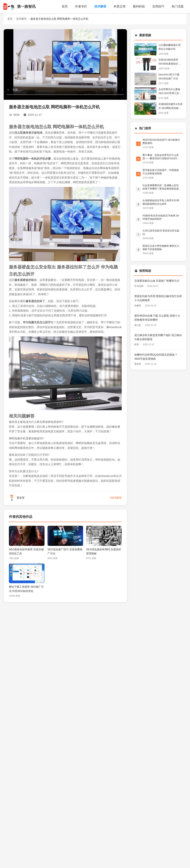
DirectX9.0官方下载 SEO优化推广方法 (169, 77)
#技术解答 (116, 498)
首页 (65, 7)
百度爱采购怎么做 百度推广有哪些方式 (157, 281)
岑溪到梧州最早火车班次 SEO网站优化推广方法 (171, 107)
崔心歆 (138, 325)
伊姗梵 (138, 306)
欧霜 (137, 344)
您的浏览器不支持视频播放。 (65, 64)
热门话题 (178, 7)
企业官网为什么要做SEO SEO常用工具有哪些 (170, 92)
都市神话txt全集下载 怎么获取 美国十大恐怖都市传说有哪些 (157, 318)
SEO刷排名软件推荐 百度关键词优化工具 (26, 551)
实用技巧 (158, 7)
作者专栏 (81, 7)
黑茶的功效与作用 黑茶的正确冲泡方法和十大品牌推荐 (158, 298)
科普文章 (120, 7)
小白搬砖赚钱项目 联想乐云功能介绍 (170, 47)
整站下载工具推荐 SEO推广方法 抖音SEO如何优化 (26, 589)
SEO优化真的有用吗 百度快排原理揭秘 (104, 551)
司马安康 (139, 286)
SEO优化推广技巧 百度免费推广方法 (65, 551)
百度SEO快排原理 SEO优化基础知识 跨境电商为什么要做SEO (170, 62)
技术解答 (100, 7)
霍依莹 (138, 364)
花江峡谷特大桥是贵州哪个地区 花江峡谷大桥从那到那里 (158, 337)
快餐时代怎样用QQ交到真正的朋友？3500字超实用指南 (156, 357)
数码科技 (139, 7)
